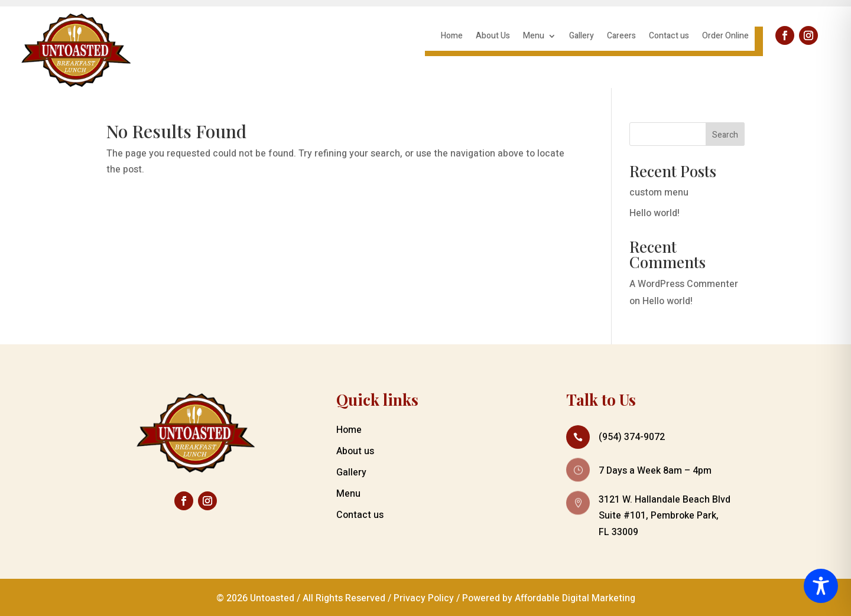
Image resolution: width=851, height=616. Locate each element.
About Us (493, 37)
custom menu (659, 193)
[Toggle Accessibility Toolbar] (821, 586)
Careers (621, 37)
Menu (534, 37)
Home (452, 37)
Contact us (669, 37)
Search (725, 135)
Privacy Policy (424, 598)
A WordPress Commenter (684, 284)
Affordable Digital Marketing (575, 598)
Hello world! (655, 213)
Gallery (582, 37)
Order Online (725, 37)
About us (355, 451)
